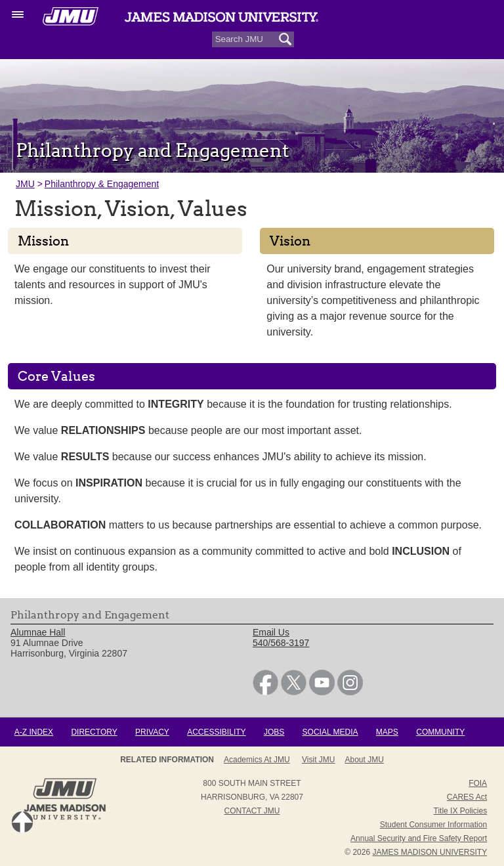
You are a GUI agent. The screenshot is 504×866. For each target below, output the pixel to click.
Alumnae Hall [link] (38, 632)
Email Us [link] (271, 632)
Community (440, 732)
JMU (25, 184)
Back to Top (22, 822)
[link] (265, 692)
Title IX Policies (461, 811)
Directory (94, 732)
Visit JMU (318, 760)
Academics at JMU (257, 760)
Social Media (330, 732)
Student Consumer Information (433, 825)
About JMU (365, 760)
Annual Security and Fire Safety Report (419, 838)
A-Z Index (34, 732)
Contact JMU (252, 811)
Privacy (152, 732)
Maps (387, 732)
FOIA (478, 783)
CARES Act (467, 797)
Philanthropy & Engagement (102, 184)
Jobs (274, 732)
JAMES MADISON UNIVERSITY (430, 852)
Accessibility (216, 732)
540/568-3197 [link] (281, 643)
